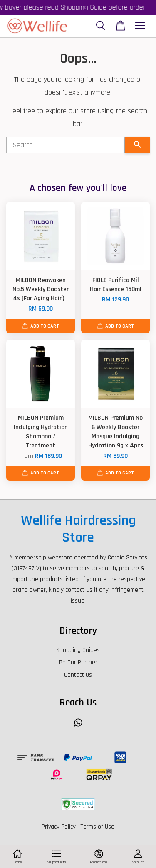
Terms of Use (97, 827)
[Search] (66, 145)
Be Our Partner (78, 663)
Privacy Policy (59, 827)
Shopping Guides (78, 650)
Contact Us (78, 675)
